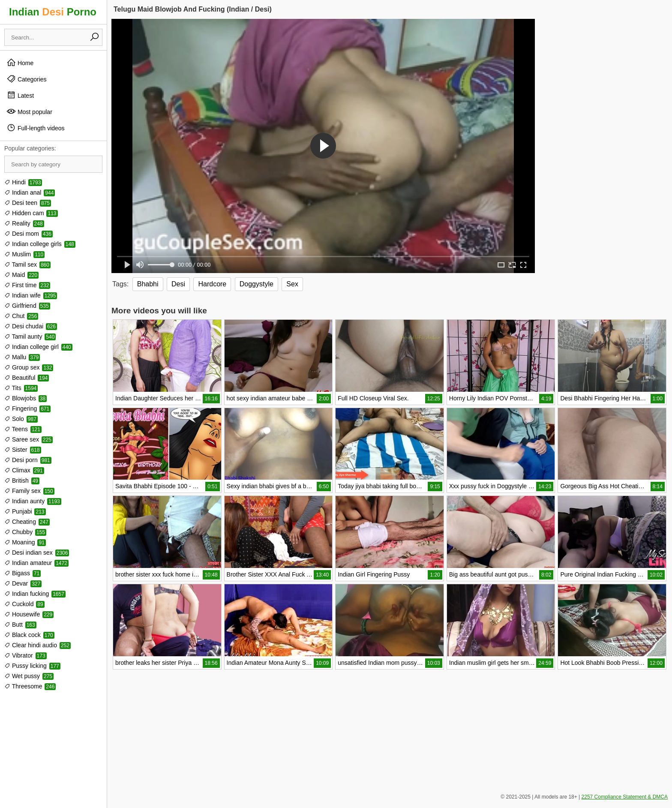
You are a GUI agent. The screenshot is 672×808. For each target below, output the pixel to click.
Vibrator (25, 655)
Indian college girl (38, 347)
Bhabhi (148, 284)
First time (27, 285)
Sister (23, 450)
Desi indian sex (37, 553)
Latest (20, 95)
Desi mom (28, 234)
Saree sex (28, 439)
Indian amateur (36, 563)
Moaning (25, 542)
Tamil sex (27, 264)
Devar (23, 583)
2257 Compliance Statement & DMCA (625, 797)
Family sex (29, 491)
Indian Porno (53, 12)
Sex (292, 284)
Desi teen (28, 203)
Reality (24, 223)
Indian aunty (33, 501)
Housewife (29, 614)
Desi (178, 284)
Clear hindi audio (37, 645)
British (22, 481)
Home (20, 63)
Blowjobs (25, 398)
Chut (21, 316)
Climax (24, 470)
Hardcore (212, 284)
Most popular (29, 111)
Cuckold (24, 604)
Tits (21, 388)
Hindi (23, 182)
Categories (27, 79)
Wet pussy (29, 676)
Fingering (27, 409)
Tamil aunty (30, 336)
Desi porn (28, 460)
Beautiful (27, 378)
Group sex (29, 367)
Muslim (24, 254)
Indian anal (30, 192)
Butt (20, 625)
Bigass (22, 573)
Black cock (29, 635)
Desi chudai (31, 326)
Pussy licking (32, 666)
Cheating (27, 522)
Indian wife (31, 295)
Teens (23, 429)
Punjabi (25, 511)
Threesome (30, 686)
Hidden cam (31, 213)
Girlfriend (27, 306)
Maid (21, 275)
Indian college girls (40, 244)
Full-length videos (36, 128)
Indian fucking (35, 594)
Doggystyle (256, 284)
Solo (21, 419)
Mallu (22, 357)
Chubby (25, 532)
